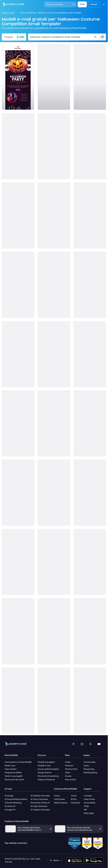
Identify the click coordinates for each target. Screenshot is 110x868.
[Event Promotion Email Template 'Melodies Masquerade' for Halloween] (18, 493)
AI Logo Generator (39, 806)
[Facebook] (73, 744)
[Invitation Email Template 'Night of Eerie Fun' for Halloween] (18, 77)
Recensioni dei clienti (14, 780)
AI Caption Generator (40, 810)
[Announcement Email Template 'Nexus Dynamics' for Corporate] (90, 285)
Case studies (11, 769)
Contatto (88, 796)
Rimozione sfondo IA (40, 803)
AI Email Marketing (13, 803)
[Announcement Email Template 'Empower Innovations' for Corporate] (54, 77)
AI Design (9, 796)
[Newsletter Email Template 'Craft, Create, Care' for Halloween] (18, 285)
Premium (69, 766)
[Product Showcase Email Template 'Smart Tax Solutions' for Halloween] (54, 354)
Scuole (68, 776)
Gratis (68, 762)
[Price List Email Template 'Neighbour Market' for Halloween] (54, 562)
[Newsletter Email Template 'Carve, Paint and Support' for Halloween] (54, 285)
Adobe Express (61, 803)
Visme (74, 796)
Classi (86, 766)
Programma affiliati (13, 773)
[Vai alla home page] (12, 4)
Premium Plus (71, 769)
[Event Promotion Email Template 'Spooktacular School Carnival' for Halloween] (54, 631)
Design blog (89, 769)
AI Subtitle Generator (40, 796)
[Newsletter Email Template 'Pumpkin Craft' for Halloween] (54, 215)
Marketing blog (90, 773)
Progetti (9, 37)
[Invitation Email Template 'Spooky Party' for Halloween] (90, 354)
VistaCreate (59, 799)
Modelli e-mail (8, 13)
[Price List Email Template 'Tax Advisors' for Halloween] (54, 493)
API (85, 810)
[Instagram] (82, 744)
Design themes (45, 773)
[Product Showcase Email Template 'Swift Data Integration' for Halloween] (18, 146)
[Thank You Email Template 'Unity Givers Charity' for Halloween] (54, 423)
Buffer (74, 799)
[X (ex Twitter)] (90, 744)
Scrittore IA (10, 806)
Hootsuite (75, 803)
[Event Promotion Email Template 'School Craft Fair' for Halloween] (90, 423)
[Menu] (104, 4)
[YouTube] (99, 744)
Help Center (89, 799)
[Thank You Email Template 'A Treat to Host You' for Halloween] (54, 701)
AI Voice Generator (39, 799)
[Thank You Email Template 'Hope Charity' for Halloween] (90, 146)
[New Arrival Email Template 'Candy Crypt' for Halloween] (54, 146)
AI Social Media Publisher (16, 799)
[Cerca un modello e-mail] (62, 37)
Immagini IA (10, 810)
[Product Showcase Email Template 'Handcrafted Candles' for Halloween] (18, 423)
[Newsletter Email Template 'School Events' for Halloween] (90, 493)
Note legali (89, 813)
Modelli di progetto (46, 762)
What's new (10, 766)
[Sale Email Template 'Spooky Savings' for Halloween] (90, 631)
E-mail (20, 37)
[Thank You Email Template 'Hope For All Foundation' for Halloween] (90, 215)
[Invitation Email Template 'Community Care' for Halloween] (90, 77)
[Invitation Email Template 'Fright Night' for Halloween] (18, 215)
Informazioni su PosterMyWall (18, 762)
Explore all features (46, 780)
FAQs (86, 806)
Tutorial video (89, 762)
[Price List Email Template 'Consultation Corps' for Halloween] (18, 701)
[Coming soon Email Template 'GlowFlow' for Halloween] (18, 354)
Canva (57, 796)
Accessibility (90, 803)
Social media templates (48, 769)
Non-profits (70, 780)
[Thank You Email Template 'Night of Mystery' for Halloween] (90, 562)
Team (67, 773)
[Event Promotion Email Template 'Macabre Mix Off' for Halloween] (90, 701)
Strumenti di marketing (48, 776)
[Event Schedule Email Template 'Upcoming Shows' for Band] (18, 562)
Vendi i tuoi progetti (14, 776)
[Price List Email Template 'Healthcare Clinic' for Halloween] (18, 631)
